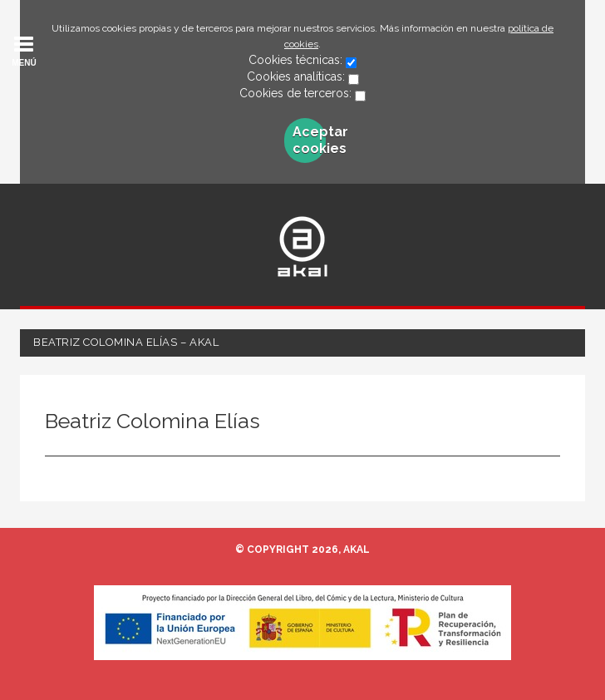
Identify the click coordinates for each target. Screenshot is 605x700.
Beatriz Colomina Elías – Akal (126, 342)
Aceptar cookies (309, 140)
